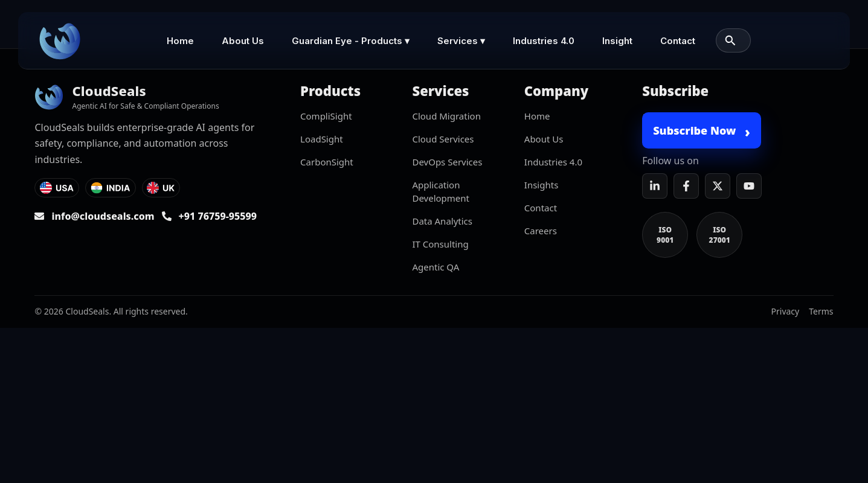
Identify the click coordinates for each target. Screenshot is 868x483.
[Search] (730, 40)
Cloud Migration (446, 116)
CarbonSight (327, 162)
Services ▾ (461, 41)
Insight (617, 41)
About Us (243, 41)
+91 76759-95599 (218, 216)
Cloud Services (443, 139)
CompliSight (326, 116)
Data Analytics (442, 221)
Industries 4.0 (544, 41)
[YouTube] (749, 186)
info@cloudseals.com (103, 216)
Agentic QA (436, 267)
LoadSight (322, 139)
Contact (678, 41)
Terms (821, 311)
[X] (718, 186)
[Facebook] (686, 186)
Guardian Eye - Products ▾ (351, 41)
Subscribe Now (702, 132)
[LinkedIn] (655, 186)
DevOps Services (447, 162)
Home (180, 41)
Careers (541, 231)
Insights (542, 185)
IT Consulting (440, 244)
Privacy (786, 311)
